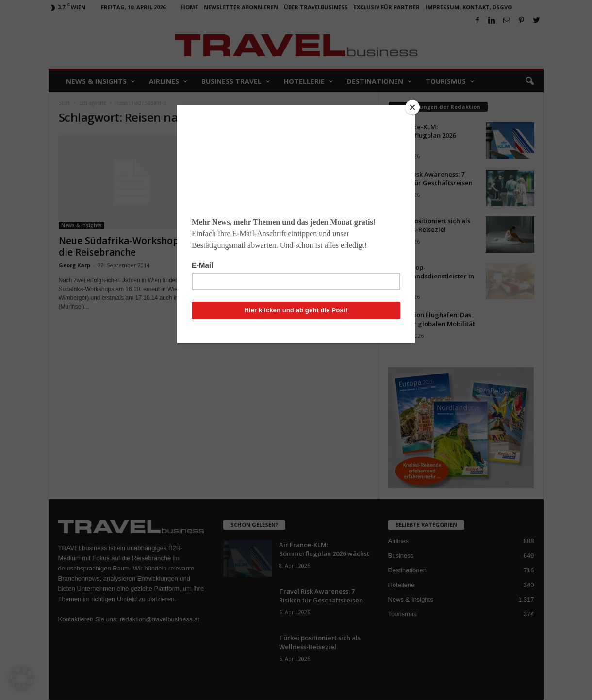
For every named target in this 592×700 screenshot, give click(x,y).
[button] (21, 679)
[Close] (412, 107)
